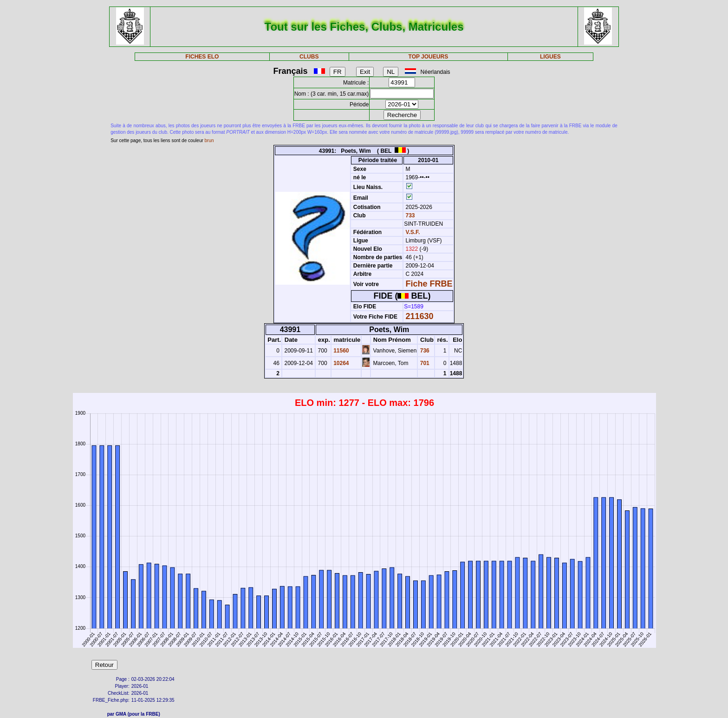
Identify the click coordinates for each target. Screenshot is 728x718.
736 (424, 351)
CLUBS (309, 57)
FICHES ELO (202, 57)
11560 (341, 351)
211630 (420, 316)
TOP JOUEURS (429, 57)
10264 (341, 363)
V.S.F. (413, 232)
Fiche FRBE (429, 284)
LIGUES (550, 57)
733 (409, 215)
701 (424, 363)
